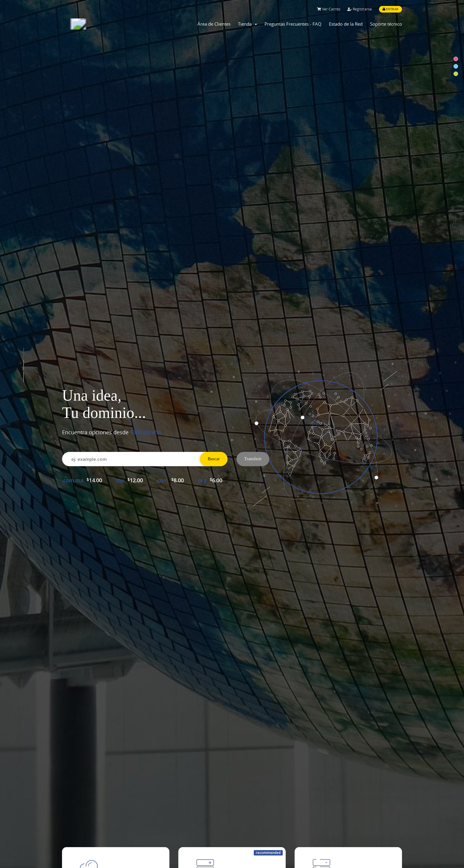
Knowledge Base (168, 854)
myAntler (160, 842)
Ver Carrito (329, 9)
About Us (247, 842)
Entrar (390, 9)
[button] (24, 130)
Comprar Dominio (101, 650)
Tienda (248, 24)
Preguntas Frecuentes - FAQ (293, 24)
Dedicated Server (81, 854)
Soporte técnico (386, 24)
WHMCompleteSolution (244, 734)
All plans (96, 366)
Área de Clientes (214, 24)
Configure (213, 366)
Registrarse (360, 9)
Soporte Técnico (332, 650)
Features (246, 854)
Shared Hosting (79, 842)
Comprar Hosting (216, 650)
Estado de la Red (346, 24)
